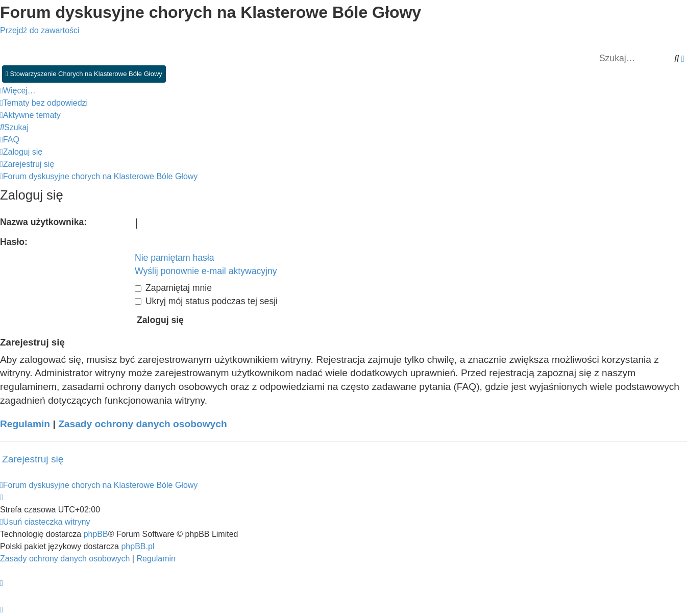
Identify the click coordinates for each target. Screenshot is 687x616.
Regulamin (25, 424)
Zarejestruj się (33, 459)
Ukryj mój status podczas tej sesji (206, 301)
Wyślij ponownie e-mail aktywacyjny (206, 271)
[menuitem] (44, 103)
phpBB (96, 534)
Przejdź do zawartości (40, 30)
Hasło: (14, 242)
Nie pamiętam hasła (174, 258)
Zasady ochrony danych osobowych (143, 424)
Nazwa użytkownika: (43, 222)
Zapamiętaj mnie (173, 288)
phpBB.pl (138, 546)
